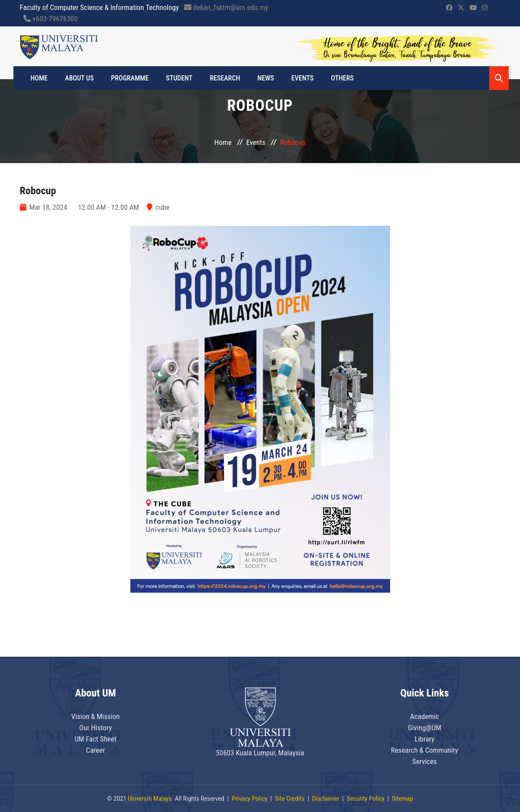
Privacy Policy (249, 799)
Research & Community (425, 750)
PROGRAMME (130, 78)
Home (39, 78)
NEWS (266, 78)
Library (425, 739)
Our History (96, 728)
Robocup (38, 191)
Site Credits (290, 799)
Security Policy (366, 799)
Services (425, 761)
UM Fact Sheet (95, 739)
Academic (425, 716)
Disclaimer (326, 799)
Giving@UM (425, 728)
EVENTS (302, 78)
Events (256, 142)
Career (96, 750)
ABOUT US (79, 78)
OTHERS (342, 78)
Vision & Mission (96, 716)
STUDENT (179, 78)
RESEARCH (225, 78)
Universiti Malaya (150, 799)
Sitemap (402, 799)
